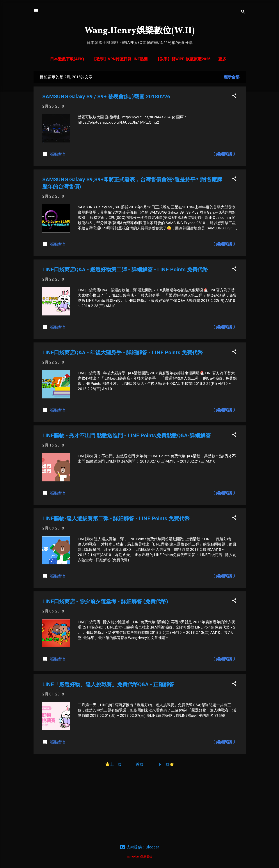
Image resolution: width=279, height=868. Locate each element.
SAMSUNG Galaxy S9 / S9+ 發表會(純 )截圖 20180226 (106, 97)
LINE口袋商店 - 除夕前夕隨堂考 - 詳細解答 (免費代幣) (105, 602)
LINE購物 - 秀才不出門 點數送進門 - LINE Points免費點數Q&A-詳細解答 (126, 436)
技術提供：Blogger (139, 847)
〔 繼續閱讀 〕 (224, 155)
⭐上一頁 (113, 765)
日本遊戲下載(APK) (76, 59)
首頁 (140, 765)
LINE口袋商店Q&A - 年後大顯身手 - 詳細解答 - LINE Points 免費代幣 (123, 353)
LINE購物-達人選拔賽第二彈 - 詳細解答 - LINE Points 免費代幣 (116, 519)
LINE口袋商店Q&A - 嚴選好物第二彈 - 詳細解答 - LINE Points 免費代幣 (125, 270)
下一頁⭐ (166, 765)
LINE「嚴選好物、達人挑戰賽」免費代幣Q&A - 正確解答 (108, 685)
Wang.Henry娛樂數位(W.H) (140, 31)
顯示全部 (232, 78)
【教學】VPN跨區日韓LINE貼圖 (129, 59)
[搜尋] (243, 12)
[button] (234, 97)
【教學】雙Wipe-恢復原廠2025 (192, 59)
